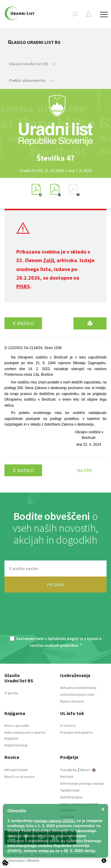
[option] (56, 158)
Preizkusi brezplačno (77, 732)
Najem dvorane (72, 701)
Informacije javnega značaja (82, 783)
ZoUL (49, 260)
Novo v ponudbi (17, 726)
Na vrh (85, 470)
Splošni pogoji (71, 797)
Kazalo (23, 323)
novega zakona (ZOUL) (55, 821)
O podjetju (69, 770)
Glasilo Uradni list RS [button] (32, 64)
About (88, 770)
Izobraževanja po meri (77, 694)
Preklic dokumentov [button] (31, 80)
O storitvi (68, 726)
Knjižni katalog (16, 745)
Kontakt (67, 777)
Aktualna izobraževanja (78, 688)
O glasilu (11, 693)
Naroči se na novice (20, 777)
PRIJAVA (55, 584)
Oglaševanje (70, 790)
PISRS (23, 286)
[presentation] (56, 618)
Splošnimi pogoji (63, 638)
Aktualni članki (16, 770)
